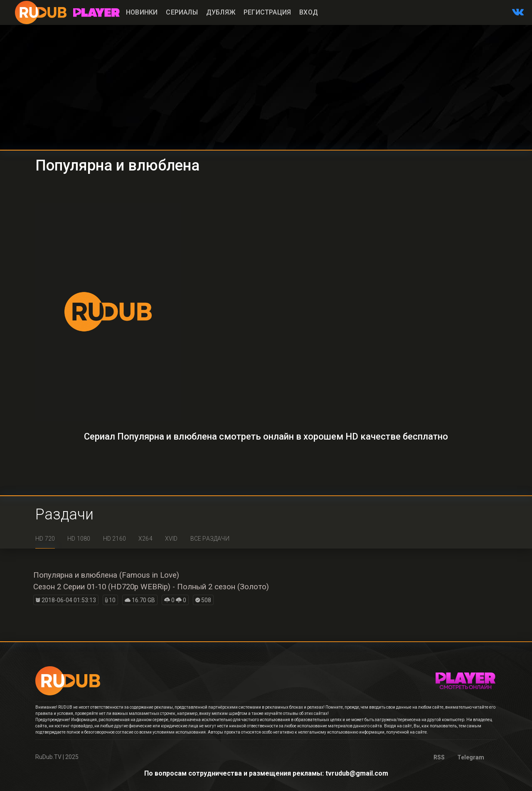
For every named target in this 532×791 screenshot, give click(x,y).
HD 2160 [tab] (115, 539)
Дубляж (221, 12)
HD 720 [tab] (45, 539)
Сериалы (182, 12)
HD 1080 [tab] (79, 539)
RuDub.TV (48, 757)
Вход (309, 12)
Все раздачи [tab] (210, 539)
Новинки (142, 12)
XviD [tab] (171, 539)
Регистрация (267, 12)
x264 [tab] (145, 539)
